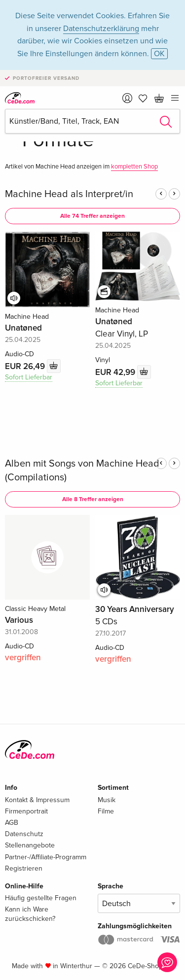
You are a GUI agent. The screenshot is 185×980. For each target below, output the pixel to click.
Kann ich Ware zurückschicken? (30, 914)
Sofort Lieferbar (29, 377)
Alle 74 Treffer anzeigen (92, 216)
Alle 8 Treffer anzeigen (93, 499)
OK (159, 54)
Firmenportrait (26, 811)
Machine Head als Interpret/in (69, 194)
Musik (107, 800)
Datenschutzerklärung (101, 29)
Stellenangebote (30, 845)
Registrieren (24, 868)
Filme (106, 811)
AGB (12, 823)
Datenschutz (24, 834)
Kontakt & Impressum (37, 800)
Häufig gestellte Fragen (41, 898)
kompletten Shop (134, 167)
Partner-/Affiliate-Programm (46, 857)
